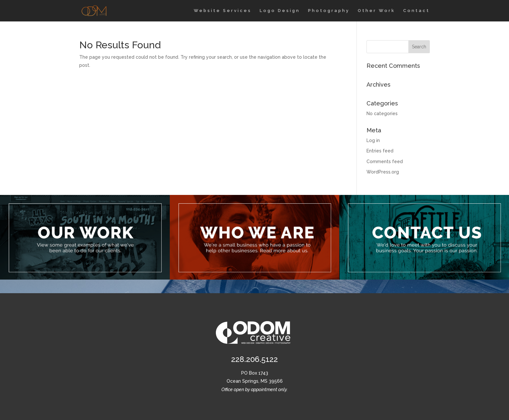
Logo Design (280, 11)
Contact (416, 11)
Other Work (376, 11)
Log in (373, 140)
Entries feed (380, 151)
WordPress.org (383, 172)
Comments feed (385, 162)
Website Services (223, 11)
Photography (329, 11)
